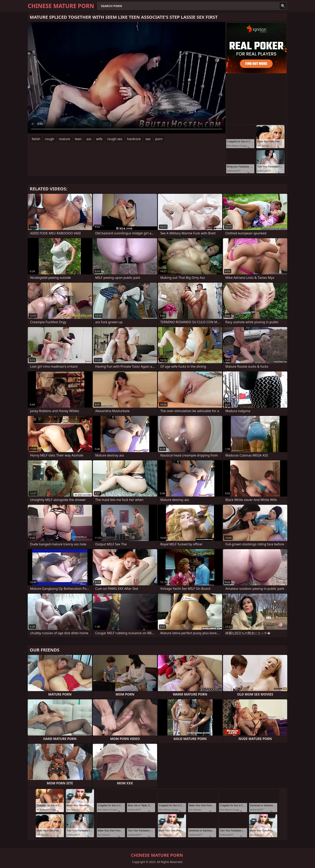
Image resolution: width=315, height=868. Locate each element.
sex (148, 139)
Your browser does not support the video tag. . (127, 78)
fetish (36, 139)
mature (65, 139)
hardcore (134, 139)
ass (89, 139)
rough (50, 139)
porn (159, 139)
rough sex (115, 139)
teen (78, 139)
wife (99, 139)
